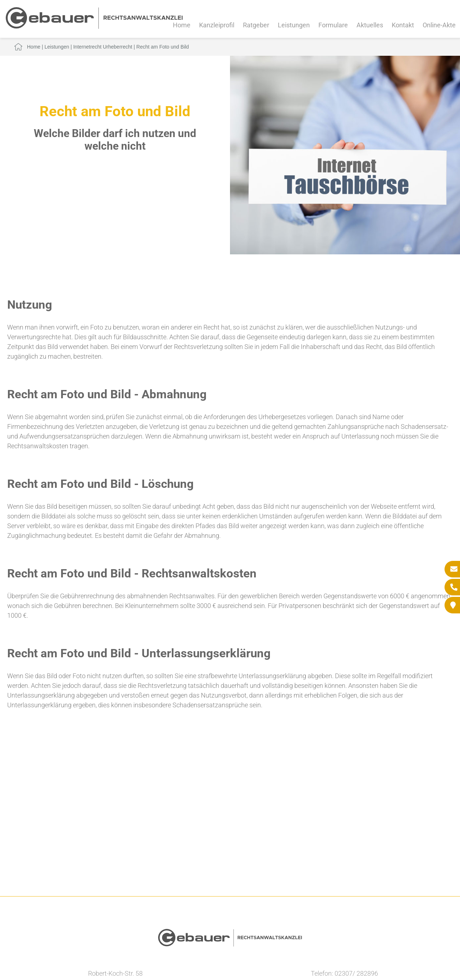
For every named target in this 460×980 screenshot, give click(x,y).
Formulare (333, 25)
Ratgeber (256, 25)
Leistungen (294, 25)
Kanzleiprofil (217, 25)
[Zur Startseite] (94, 26)
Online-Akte (439, 25)
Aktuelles (370, 25)
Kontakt (403, 25)
